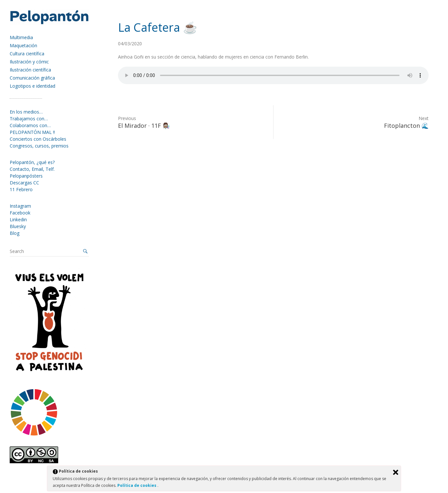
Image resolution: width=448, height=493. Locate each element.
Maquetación (23, 45)
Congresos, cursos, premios (39, 146)
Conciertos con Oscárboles (38, 139)
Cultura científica (27, 54)
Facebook (20, 213)
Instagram (20, 206)
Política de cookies (137, 485)
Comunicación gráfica (32, 78)
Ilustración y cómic (29, 62)
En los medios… (26, 112)
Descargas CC (24, 183)
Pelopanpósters (26, 176)
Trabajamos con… (29, 119)
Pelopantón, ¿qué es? (32, 162)
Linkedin (18, 219)
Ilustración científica (30, 70)
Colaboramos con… (30, 125)
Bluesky (18, 226)
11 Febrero (21, 189)
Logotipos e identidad (32, 86)
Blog (15, 233)
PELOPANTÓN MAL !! (32, 132)
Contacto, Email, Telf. (32, 169)
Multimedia (21, 37)
